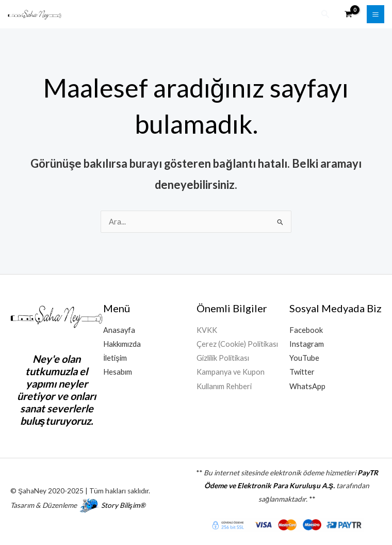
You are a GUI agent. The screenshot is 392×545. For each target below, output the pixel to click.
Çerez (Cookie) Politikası (237, 343)
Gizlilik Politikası (223, 357)
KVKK (207, 330)
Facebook (306, 330)
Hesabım (118, 371)
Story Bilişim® (123, 505)
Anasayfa (119, 330)
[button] (325, 14)
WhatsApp (307, 385)
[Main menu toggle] (375, 14)
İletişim (115, 357)
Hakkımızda (122, 343)
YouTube (304, 357)
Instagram (307, 343)
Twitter (302, 371)
